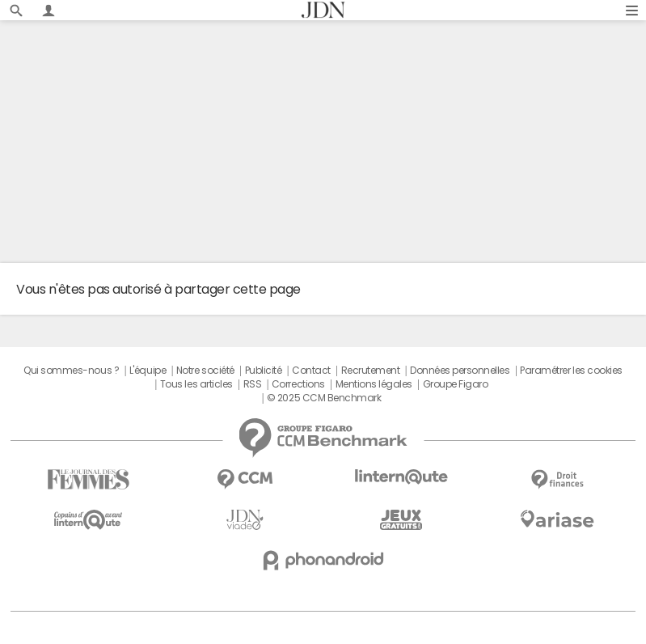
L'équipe (148, 371)
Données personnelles (460, 371)
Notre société (205, 371)
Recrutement (371, 371)
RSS (253, 384)
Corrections (298, 384)
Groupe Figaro (456, 384)
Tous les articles (196, 384)
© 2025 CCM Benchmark (324, 398)
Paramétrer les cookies (571, 371)
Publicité (264, 371)
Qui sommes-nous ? (71, 371)
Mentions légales (374, 384)
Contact (311, 371)
